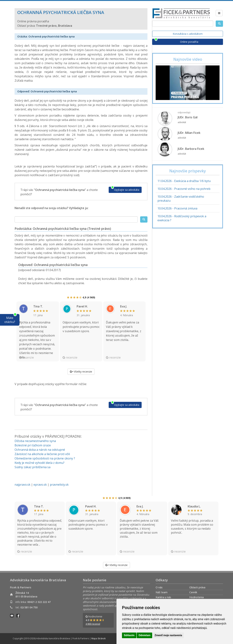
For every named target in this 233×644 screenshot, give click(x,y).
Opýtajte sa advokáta (127, 190)
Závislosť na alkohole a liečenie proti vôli (42, 454)
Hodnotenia (197, 597)
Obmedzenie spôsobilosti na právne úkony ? (45, 458)
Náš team (162, 592)
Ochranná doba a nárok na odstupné (40, 450)
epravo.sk (40, 485)
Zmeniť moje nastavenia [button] (168, 635)
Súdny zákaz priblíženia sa (32, 467)
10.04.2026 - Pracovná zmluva (177, 208)
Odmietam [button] (144, 635)
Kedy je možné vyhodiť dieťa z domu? (40, 463)
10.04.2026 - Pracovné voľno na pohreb (184, 189)
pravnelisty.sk (59, 485)
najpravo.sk (22, 485)
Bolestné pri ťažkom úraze (33, 445)
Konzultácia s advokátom (188, 34)
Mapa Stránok (98, 638)
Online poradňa (189, 42)
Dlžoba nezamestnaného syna (35, 441)
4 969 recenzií (93, 624)
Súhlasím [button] (129, 635)
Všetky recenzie (81, 372)
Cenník (193, 592)
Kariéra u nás (163, 597)
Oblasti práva (197, 587)
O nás (159, 587)
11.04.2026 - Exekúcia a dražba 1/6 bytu (184, 181)
